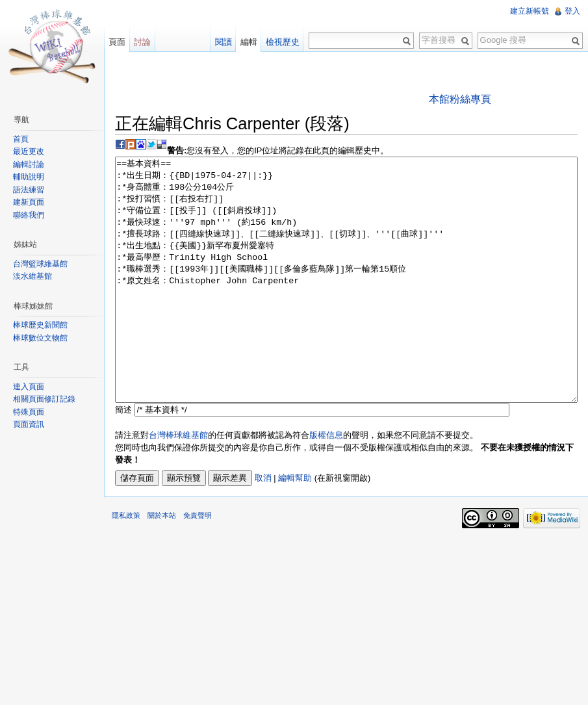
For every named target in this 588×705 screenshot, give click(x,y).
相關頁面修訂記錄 (44, 399)
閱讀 (224, 42)
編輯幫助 (295, 527)
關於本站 (162, 564)
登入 (572, 11)
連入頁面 (29, 387)
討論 (142, 42)
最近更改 (29, 151)
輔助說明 (29, 177)
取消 (263, 527)
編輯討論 (29, 164)
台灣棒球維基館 (178, 484)
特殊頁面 (29, 412)
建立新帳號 (530, 11)
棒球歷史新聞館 (40, 325)
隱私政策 (126, 564)
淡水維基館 (32, 276)
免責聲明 (198, 564)
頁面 (117, 42)
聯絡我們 (29, 215)
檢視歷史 (283, 42)
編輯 (249, 42)
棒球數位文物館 (40, 338)
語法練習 (29, 190)
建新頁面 (29, 202)
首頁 (21, 139)
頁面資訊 (29, 424)
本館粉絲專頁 (460, 99)
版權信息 (326, 484)
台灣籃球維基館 (40, 264)
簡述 (123, 458)
